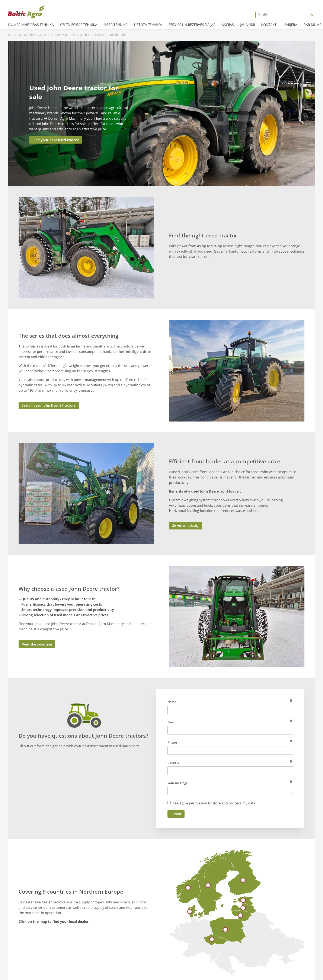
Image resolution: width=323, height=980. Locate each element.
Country (173, 763)
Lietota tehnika (148, 25)
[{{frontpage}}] (26, 12)
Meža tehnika (116, 25)
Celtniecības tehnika (79, 25)
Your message (178, 783)
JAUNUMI (247, 25)
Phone (172, 742)
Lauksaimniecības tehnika (31, 25)
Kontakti (269, 25)
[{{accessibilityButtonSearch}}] (312, 15)
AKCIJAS (228, 25)
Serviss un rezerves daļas (192, 25)
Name (172, 702)
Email (171, 722)
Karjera (290, 25)
